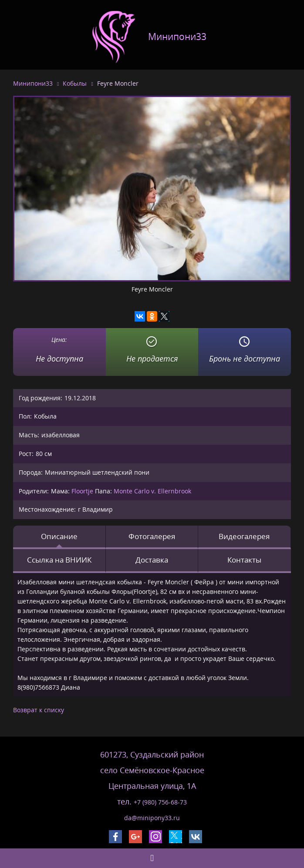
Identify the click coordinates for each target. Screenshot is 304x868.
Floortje (82, 491)
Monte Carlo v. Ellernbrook (152, 491)
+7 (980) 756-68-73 (160, 802)
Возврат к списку (39, 710)
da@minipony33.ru (152, 818)
